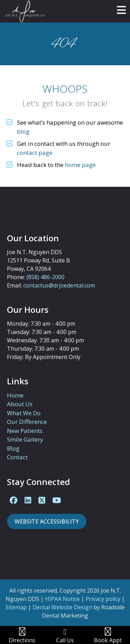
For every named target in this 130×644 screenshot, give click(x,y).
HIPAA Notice (62, 599)
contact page (35, 153)
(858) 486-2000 (45, 277)
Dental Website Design (62, 607)
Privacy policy (103, 599)
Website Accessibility (47, 521)
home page (80, 165)
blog (23, 131)
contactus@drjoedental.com (59, 285)
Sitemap (16, 607)
